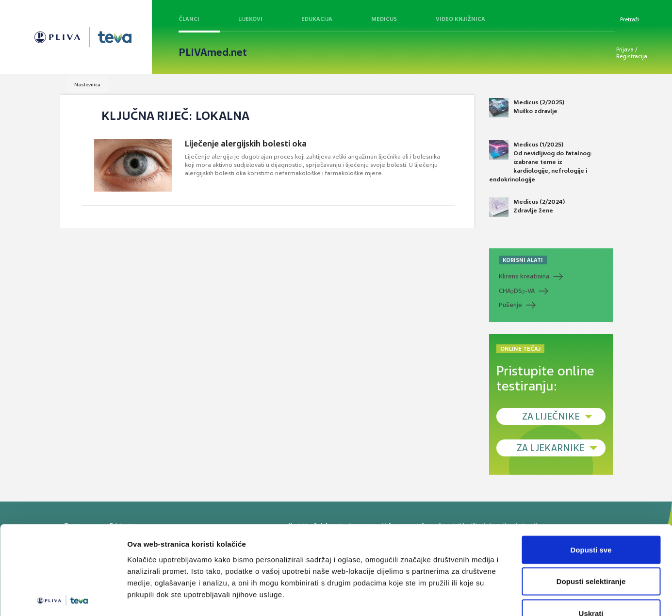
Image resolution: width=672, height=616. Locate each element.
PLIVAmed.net (213, 52)
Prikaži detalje (503, 597)
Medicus (384, 19)
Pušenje (510, 305)
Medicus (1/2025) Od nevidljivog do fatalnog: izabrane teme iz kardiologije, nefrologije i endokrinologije (541, 162)
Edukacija (317, 19)
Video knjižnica (460, 19)
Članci (189, 19)
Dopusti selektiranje (591, 521)
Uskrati (591, 552)
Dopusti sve (591, 489)
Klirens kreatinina (524, 276)
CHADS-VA (517, 291)
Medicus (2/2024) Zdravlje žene (527, 207)
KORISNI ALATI (523, 260)
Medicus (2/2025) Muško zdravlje (527, 108)
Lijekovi (250, 19)
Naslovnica (87, 85)
